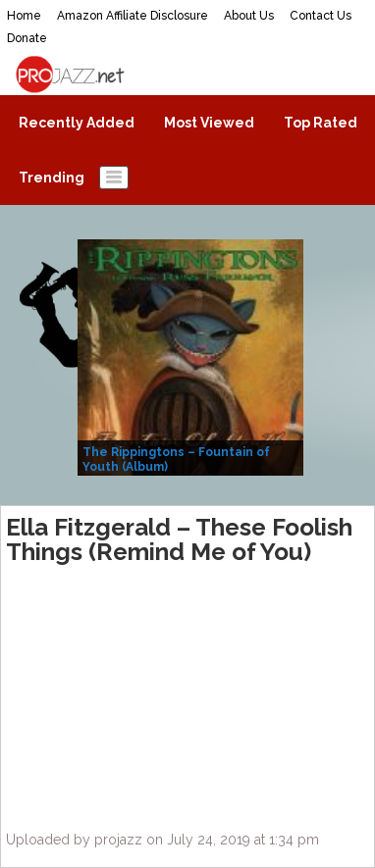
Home (24, 16)
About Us (249, 16)
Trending (52, 178)
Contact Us (321, 16)
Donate (27, 38)
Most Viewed (209, 123)
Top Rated (321, 123)
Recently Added (77, 123)
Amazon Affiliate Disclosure (133, 16)
